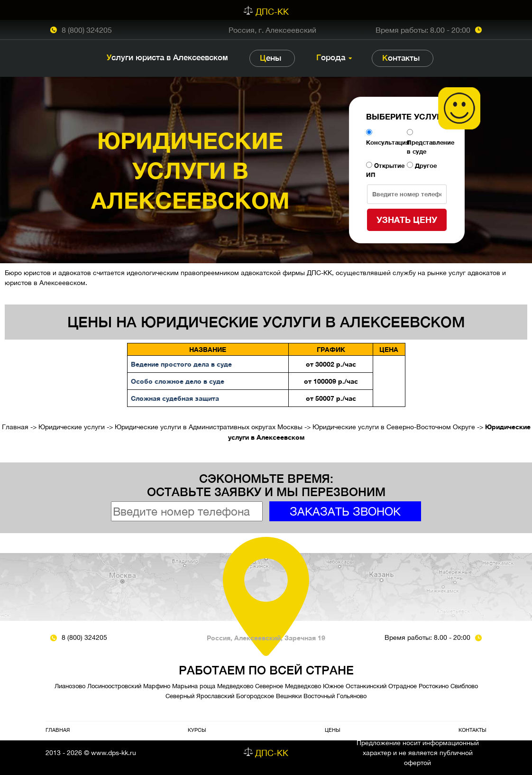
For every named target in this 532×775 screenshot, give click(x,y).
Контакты (401, 58)
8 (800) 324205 (87, 30)
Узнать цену (407, 220)
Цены (271, 58)
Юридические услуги (72, 427)
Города (331, 57)
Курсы (197, 730)
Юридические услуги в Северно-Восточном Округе (394, 427)
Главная (15, 427)
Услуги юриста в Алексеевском (167, 57)
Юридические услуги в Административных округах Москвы (209, 427)
